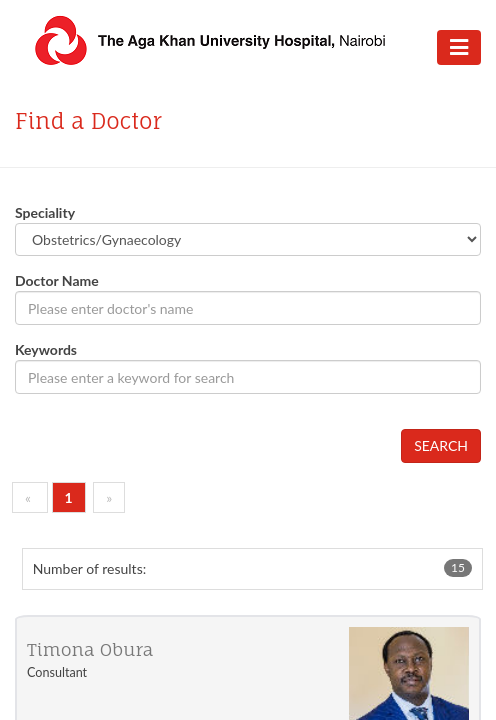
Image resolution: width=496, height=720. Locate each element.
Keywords (46, 349)
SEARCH (441, 445)
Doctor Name (57, 280)
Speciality (45, 212)
